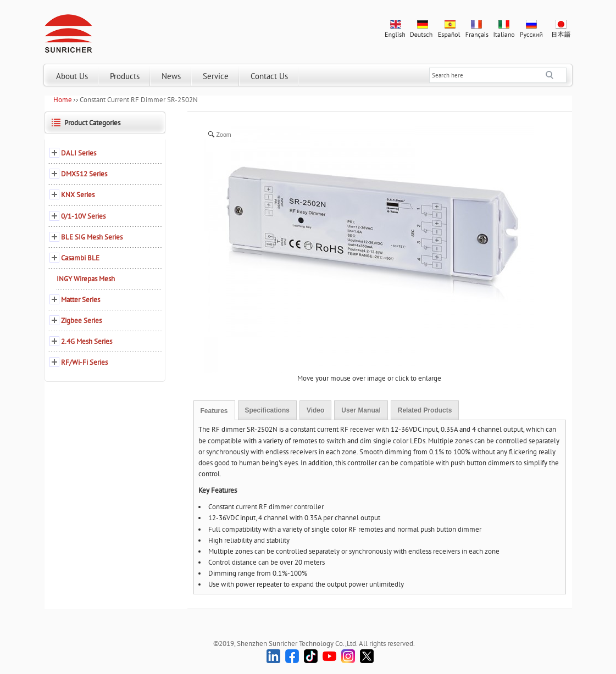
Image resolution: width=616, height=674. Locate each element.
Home (63, 100)
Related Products (425, 410)
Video (315, 410)
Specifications (267, 410)
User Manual (361, 410)
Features (214, 411)
